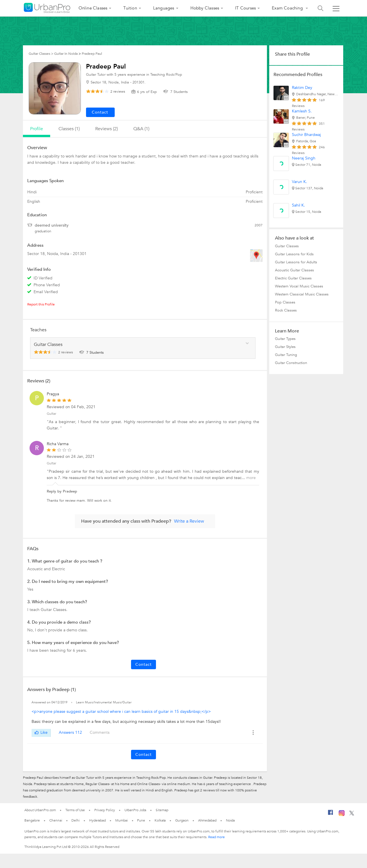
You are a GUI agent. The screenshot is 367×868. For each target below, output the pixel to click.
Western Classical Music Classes (302, 294)
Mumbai (121, 820)
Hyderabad (97, 820)
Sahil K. (298, 205)
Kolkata (160, 820)
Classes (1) (69, 129)
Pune (141, 820)
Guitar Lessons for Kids (294, 254)
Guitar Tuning (286, 355)
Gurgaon (182, 820)
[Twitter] (352, 814)
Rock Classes (286, 310)
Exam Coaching (288, 8)
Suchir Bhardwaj (306, 135)
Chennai (56, 820)
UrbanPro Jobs (135, 810)
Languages (164, 8)
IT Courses (245, 8)
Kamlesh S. (302, 111)
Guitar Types (285, 339)
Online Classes (93, 8)
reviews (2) (107, 129)
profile (37, 129)
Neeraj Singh (304, 158)
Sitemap (162, 810)
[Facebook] (331, 815)
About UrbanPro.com (40, 810)
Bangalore (32, 820)
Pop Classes (285, 302)
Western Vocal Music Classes (299, 286)
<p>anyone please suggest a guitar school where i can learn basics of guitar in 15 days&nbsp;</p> (121, 712)
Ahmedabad (207, 820)
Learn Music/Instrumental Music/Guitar (104, 702)
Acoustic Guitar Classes (294, 270)
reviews (118, 92)
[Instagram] (342, 815)
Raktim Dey (302, 88)
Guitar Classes (287, 246)
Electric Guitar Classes (293, 278)
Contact (144, 664)
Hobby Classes (205, 8)
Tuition (130, 8)
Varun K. (299, 182)
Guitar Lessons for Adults (296, 262)
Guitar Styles (285, 347)
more (251, 478)
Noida (231, 820)
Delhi (76, 820)
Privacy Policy (105, 810)
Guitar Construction (291, 363)
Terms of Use (75, 810)
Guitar (51, 414)
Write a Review (189, 521)
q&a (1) (141, 129)
